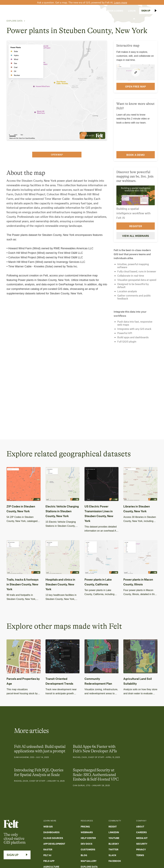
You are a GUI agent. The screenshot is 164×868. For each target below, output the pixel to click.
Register (136, 226)
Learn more (121, 2)
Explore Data (14, 21)
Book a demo (136, 155)
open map (57, 155)
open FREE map (136, 86)
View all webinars (136, 236)
